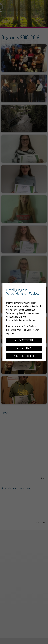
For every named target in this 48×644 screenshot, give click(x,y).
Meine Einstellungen (24, 356)
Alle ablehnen (24, 348)
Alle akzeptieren (24, 340)
